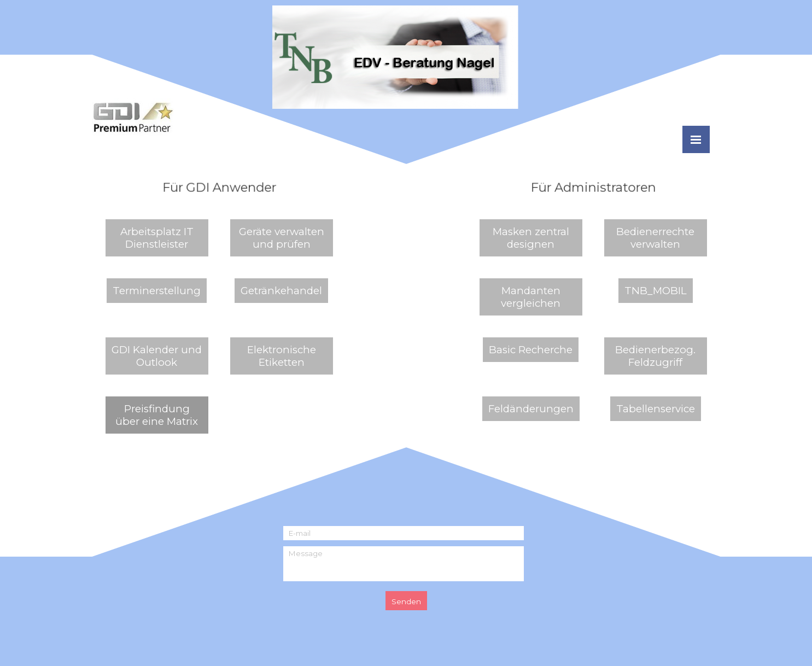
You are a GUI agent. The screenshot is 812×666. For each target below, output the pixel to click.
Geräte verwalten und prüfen (282, 238)
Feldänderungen (531, 409)
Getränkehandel (281, 291)
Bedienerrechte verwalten (655, 238)
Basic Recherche (531, 350)
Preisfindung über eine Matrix (157, 415)
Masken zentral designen (531, 238)
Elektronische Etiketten (282, 356)
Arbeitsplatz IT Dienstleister (157, 238)
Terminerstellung (157, 291)
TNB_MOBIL (656, 291)
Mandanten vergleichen (531, 297)
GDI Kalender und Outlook (157, 356)
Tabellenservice (656, 409)
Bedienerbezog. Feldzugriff (655, 356)
